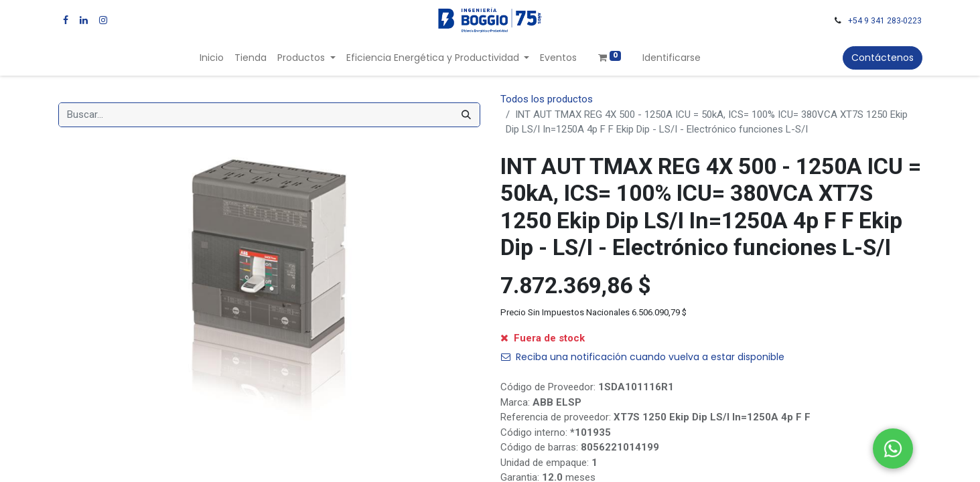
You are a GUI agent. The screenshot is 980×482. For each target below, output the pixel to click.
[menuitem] (212, 58)
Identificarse (672, 58)
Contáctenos (883, 58)
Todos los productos (547, 99)
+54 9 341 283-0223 (885, 21)
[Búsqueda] (466, 115)
